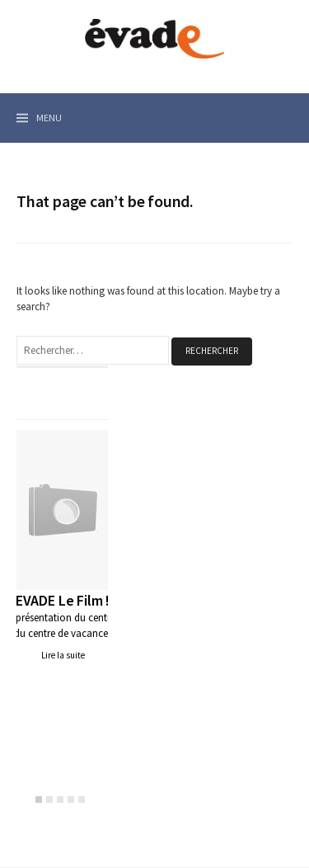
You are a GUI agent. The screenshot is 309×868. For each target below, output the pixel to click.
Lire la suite (63, 655)
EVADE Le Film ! (63, 600)
